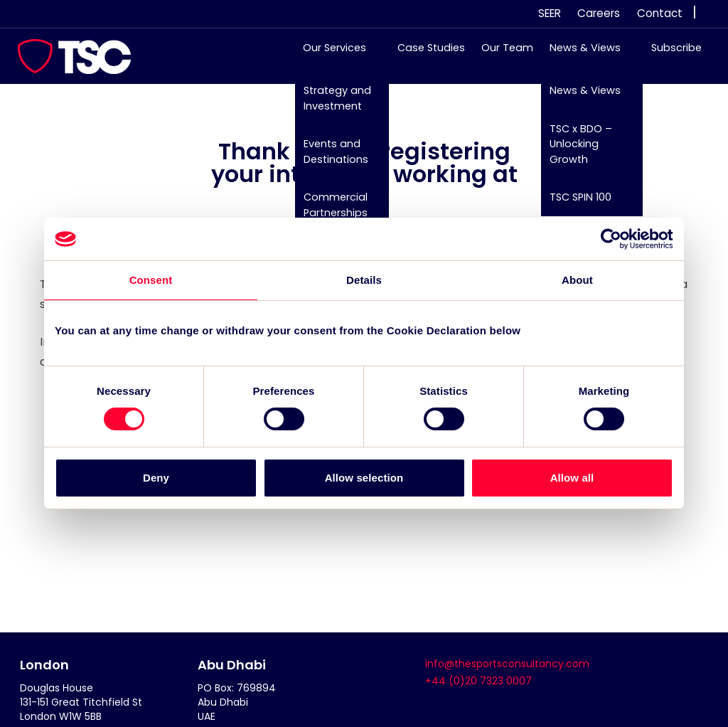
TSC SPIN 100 (573, 204)
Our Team (500, 55)
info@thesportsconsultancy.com (507, 664)
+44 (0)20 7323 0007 (478, 681)
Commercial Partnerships (328, 212)
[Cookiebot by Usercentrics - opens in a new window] (611, 239)
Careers (599, 13)
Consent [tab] (151, 280)
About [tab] (577, 280)
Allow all (572, 478)
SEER (550, 13)
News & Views (578, 55)
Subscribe (669, 55)
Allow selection (364, 478)
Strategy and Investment (330, 105)
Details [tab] (364, 280)
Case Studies (424, 55)
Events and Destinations (329, 159)
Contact (660, 13)
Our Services (328, 55)
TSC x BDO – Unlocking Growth (574, 150)
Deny (156, 478)
